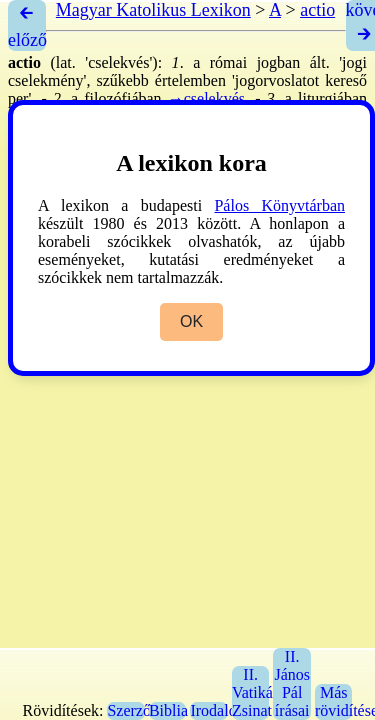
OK (191, 321)
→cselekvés (206, 98)
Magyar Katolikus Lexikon (153, 10)
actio (317, 10)
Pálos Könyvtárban (279, 205)
